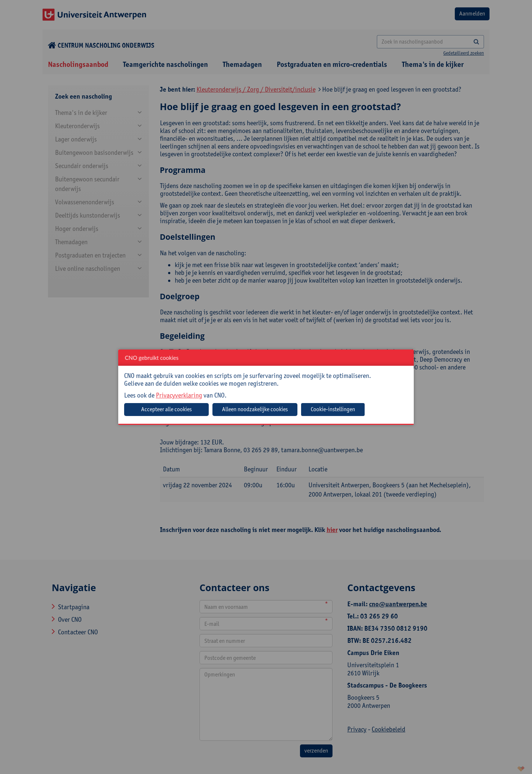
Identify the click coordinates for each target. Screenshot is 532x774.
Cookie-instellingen (333, 409)
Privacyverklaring (179, 395)
